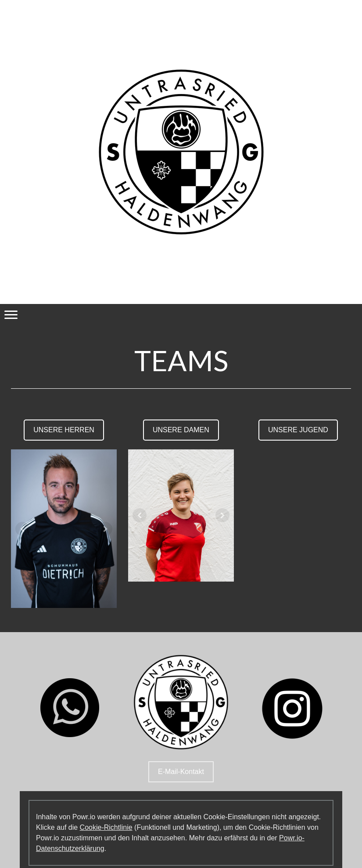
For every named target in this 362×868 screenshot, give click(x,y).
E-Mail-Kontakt (181, 772)
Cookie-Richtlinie (106, 827)
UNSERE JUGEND (298, 430)
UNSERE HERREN (64, 430)
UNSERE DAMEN (181, 430)
